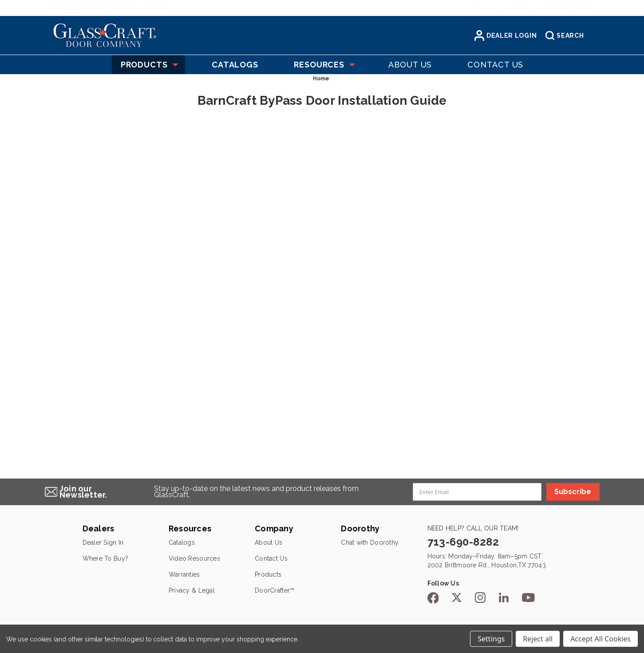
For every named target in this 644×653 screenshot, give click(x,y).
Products (148, 65)
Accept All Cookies (601, 639)
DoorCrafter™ (275, 590)
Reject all (538, 639)
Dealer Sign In (103, 542)
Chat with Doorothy (370, 542)
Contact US (495, 65)
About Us (269, 542)
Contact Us (271, 558)
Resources (323, 65)
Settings (491, 639)
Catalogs (182, 542)
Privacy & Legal (192, 590)
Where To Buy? (106, 558)
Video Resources (194, 558)
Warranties (184, 574)
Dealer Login (506, 36)
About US (410, 65)
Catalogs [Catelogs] (235, 65)
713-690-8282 (507, 8)
